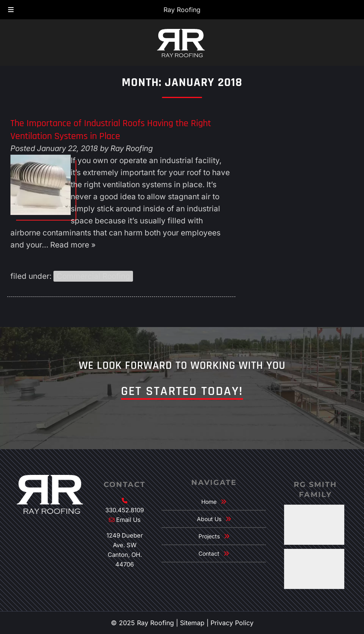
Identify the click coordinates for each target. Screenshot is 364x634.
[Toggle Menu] (11, 10)
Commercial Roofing (93, 276)
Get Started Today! (182, 391)
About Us (209, 519)
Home (209, 502)
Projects (209, 536)
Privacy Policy (232, 623)
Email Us (128, 520)
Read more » (73, 245)
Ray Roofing (182, 10)
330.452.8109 (125, 510)
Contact (209, 553)
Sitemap (192, 623)
